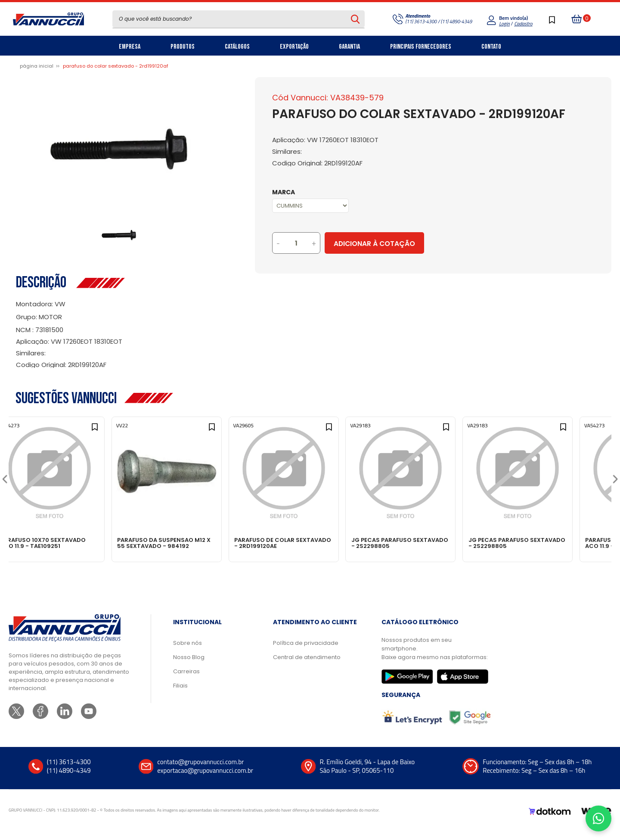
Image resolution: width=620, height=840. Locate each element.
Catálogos (237, 47)
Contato (491, 47)
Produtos (183, 47)
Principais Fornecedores (421, 47)
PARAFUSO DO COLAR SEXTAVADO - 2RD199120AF (116, 66)
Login (504, 23)
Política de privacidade (306, 652)
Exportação (294, 47)
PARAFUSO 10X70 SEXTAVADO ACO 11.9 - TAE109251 (65, 543)
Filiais (180, 694)
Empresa (130, 47)
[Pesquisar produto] (355, 19)
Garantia (349, 47)
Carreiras (186, 680)
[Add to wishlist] (111, 431)
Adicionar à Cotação (410, 244)
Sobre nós (188, 652)
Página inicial (37, 66)
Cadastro (523, 23)
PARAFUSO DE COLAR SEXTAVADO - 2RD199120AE (303, 543)
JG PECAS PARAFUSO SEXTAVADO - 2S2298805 (422, 543)
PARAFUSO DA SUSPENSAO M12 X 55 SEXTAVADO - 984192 (187, 543)
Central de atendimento (307, 666)
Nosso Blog (189, 666)
